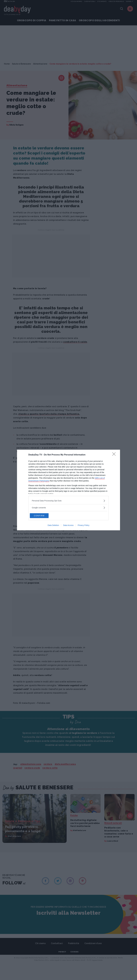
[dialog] (68, 490)
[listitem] (68, 500)
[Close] (115, 455)
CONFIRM (42, 516)
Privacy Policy (84, 526)
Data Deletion (53, 526)
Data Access (68, 526)
